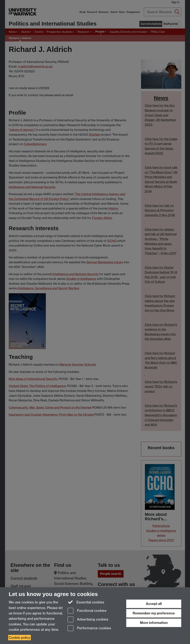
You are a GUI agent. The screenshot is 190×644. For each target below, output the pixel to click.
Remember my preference (154, 613)
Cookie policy (19, 638)
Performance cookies (89, 628)
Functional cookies (87, 611)
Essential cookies (86, 602)
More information (154, 623)
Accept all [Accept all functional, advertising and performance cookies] (154, 604)
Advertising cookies (88, 620)
